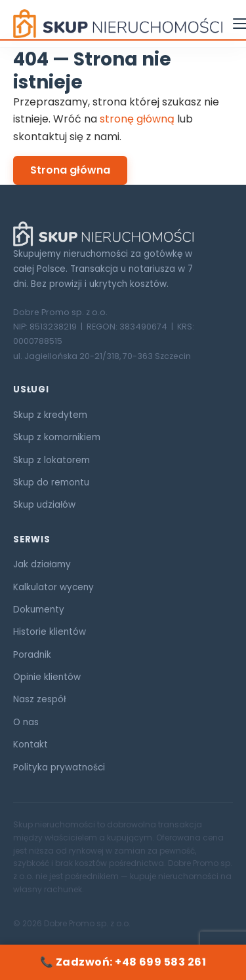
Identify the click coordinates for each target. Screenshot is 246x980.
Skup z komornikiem (57, 437)
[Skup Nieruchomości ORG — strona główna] (118, 24)
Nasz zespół (39, 699)
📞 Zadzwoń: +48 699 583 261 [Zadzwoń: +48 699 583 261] (123, 962)
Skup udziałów (44, 505)
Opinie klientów (47, 677)
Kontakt (31, 744)
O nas (26, 722)
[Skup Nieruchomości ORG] (123, 234)
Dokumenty (39, 610)
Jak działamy (42, 564)
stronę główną (137, 119)
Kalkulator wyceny (53, 587)
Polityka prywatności (59, 767)
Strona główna (70, 170)
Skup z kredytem (50, 415)
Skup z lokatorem (51, 460)
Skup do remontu (51, 482)
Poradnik (32, 655)
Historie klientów (50, 632)
